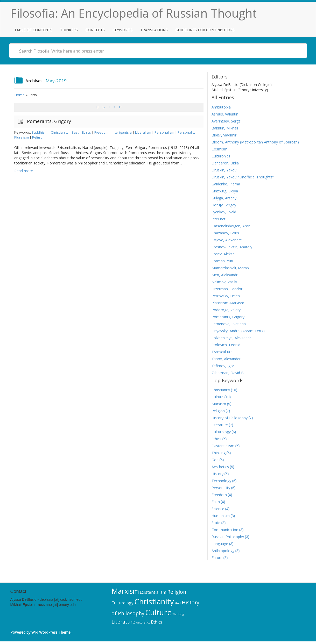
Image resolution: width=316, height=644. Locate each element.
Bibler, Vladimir (224, 135)
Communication (225, 530)
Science (218, 509)
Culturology (221, 432)
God (215, 460)
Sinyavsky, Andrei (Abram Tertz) (238, 331)
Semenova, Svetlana (229, 324)
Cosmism (219, 149)
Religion (38, 137)
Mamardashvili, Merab (230, 268)
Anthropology (223, 551)
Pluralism (22, 137)
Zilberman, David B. (228, 373)
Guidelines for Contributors (205, 30)
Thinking (219, 453)
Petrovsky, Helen (226, 296)
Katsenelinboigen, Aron (231, 226)
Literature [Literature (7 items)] (123, 622)
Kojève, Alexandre (227, 240)
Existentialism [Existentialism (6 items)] (153, 592)
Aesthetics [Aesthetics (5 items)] (143, 623)
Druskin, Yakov (224, 170)
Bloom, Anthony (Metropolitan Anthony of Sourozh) (255, 142)
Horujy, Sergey (224, 205)
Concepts (95, 30)
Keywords (122, 30)
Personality (187, 132)
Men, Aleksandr (224, 275)
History (217, 474)
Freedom (101, 132)
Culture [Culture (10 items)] (158, 612)
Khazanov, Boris (225, 233)
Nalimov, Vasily (224, 282)
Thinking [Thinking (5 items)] (178, 614)
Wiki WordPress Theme (51, 632)
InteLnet (219, 219)
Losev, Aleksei (223, 254)
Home (19, 95)
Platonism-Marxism (228, 303)
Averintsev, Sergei (226, 121)
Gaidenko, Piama (226, 184)
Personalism (164, 132)
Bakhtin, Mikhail (225, 128)
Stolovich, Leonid (226, 345)
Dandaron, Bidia (225, 163)
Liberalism (143, 132)
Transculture (222, 352)
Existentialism (223, 446)
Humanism (221, 516)
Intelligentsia (122, 132)
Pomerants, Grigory (49, 121)
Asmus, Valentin (225, 114)
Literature (220, 425)
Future (217, 558)
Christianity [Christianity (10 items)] (154, 602)
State (216, 523)
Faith (216, 502)
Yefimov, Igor (223, 366)
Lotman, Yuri (222, 261)
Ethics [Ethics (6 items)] (157, 622)
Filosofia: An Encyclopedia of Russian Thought (134, 13)
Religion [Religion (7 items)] (177, 592)
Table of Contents (33, 30)
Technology (221, 481)
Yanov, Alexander (226, 359)
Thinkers (69, 30)
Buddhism (40, 132)
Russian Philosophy (228, 537)
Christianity (60, 132)
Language (220, 544)
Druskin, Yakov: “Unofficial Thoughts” (243, 177)
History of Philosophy (230, 418)
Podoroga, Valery (226, 310)
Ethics (86, 132)
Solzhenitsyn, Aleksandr (231, 338)
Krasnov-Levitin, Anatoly (232, 247)
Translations (154, 30)
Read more (24, 171)
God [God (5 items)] (178, 603)
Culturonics (221, 156)
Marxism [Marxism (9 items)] (125, 591)
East (75, 132)
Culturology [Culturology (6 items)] (122, 603)
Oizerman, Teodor (227, 289)
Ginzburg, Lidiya (225, 191)
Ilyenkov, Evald (224, 212)
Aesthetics (220, 467)
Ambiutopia (221, 107)
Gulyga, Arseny (224, 198)
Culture (217, 397)
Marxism (219, 404)
